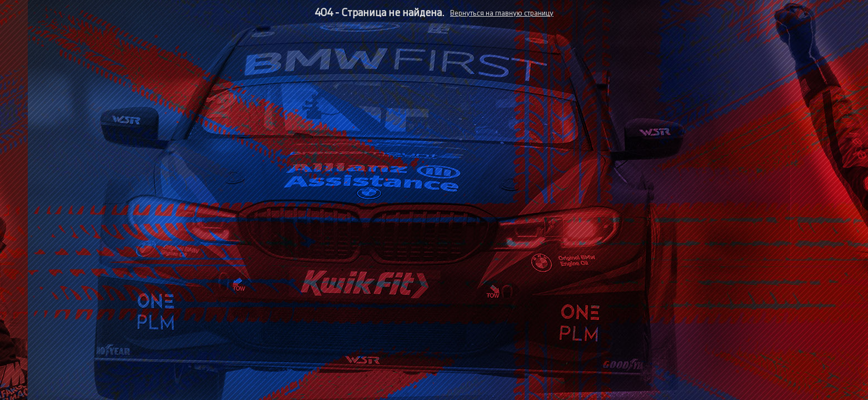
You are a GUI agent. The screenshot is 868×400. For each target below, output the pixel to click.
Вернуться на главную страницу (502, 13)
